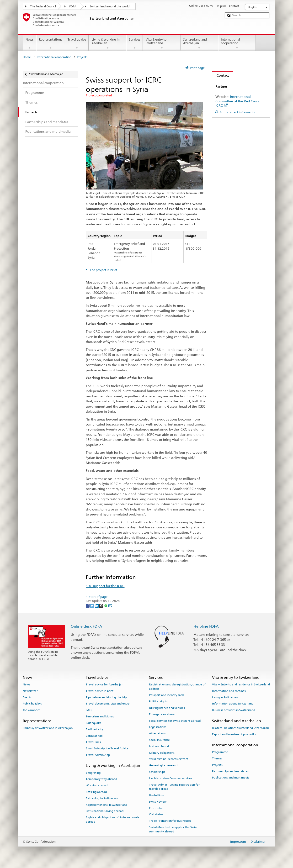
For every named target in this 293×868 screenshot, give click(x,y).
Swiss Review (158, 802)
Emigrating (93, 773)
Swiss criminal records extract (168, 759)
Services (135, 44)
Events (27, 697)
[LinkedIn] (97, 605)
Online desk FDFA (86, 626)
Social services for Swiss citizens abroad (175, 721)
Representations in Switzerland (107, 805)
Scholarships (157, 772)
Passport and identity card (166, 695)
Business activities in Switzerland (234, 710)
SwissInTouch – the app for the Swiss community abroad (173, 829)
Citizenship (156, 808)
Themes (217, 758)
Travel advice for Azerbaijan (104, 684)
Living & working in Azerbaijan (107, 44)
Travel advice (77, 44)
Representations (51, 44)
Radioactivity (94, 729)
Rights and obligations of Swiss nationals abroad (112, 819)
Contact (221, 75)
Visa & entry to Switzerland (162, 44)
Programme (220, 752)
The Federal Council (43, 6)
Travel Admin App (98, 755)
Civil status (156, 814)
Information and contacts (229, 691)
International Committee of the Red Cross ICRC (237, 101)
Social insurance (159, 740)
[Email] (110, 605)
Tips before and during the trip (106, 697)
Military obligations (162, 752)
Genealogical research (164, 765)
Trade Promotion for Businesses (170, 821)
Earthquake (94, 723)
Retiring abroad (96, 792)
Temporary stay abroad (101, 779)
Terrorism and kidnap (100, 716)
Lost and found (159, 746)
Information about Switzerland (233, 704)
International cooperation (237, 44)
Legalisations (158, 727)
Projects (217, 765)
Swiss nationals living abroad (105, 811)
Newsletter (30, 691)
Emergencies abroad (163, 714)
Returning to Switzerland (102, 798)
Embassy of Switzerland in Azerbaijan (48, 728)
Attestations (157, 733)
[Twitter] (93, 605)
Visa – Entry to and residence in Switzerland (241, 684)
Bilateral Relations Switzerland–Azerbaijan (240, 728)
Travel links (93, 742)
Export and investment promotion (235, 734)
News (30, 44)
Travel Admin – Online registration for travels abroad (174, 787)
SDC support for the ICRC (105, 586)
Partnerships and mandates (230, 771)
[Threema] (102, 605)
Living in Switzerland (226, 697)
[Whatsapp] (106, 605)
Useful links (157, 795)
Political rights (158, 701)
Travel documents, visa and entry (108, 704)
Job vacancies (32, 710)
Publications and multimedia (231, 778)
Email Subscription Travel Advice (107, 748)
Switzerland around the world (110, 6)
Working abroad (97, 785)
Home (27, 57)
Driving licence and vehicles (167, 708)
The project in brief (103, 270)
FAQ (89, 710)
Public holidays (32, 704)
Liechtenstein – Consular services (170, 778)
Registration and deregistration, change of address (177, 687)
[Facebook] (88, 605)
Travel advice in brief (100, 691)
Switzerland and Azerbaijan (199, 44)
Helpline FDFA (206, 626)
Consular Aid (94, 736)
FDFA (73, 6)
